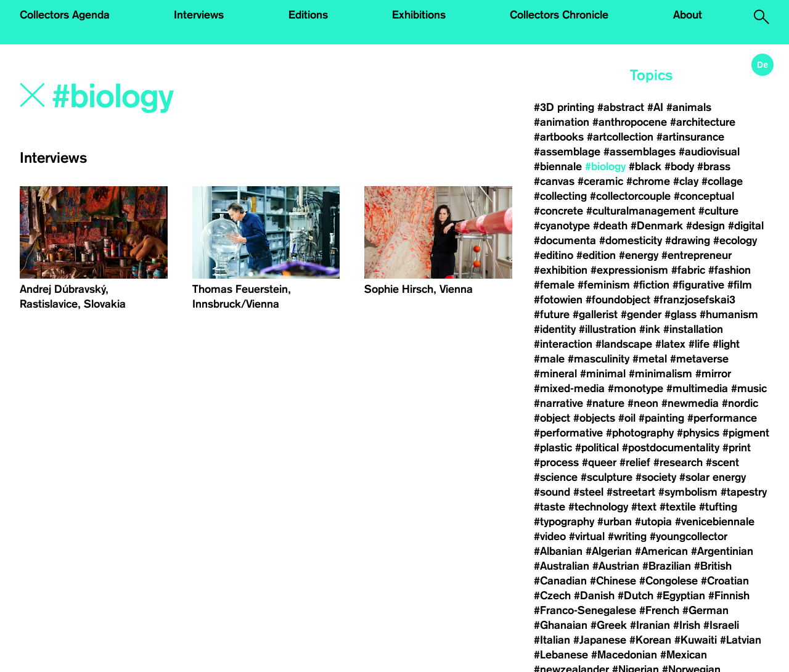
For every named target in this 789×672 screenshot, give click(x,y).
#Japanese (600, 640)
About (688, 15)
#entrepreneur (697, 255)
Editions (308, 15)
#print (737, 448)
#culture (718, 211)
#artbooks (559, 137)
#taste (550, 507)
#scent (722, 462)
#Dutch (636, 596)
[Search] (199, 97)
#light (726, 344)
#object (552, 418)
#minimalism (660, 374)
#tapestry (744, 492)
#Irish (687, 625)
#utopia (653, 522)
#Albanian (558, 551)
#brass (714, 166)
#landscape (624, 344)
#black (645, 166)
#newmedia (690, 403)
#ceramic (600, 181)
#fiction (651, 285)
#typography (564, 522)
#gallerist (595, 314)
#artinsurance (690, 137)
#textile (678, 507)
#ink (650, 329)
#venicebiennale (715, 522)
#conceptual (704, 196)
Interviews (199, 15)
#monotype (636, 388)
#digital (746, 226)
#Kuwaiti (696, 640)
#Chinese (613, 581)
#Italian (552, 640)
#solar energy (713, 477)
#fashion (730, 270)
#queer (599, 462)
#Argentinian (722, 551)
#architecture (703, 122)
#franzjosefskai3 (694, 300)
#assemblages (640, 152)
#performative (568, 433)
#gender (641, 314)
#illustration (607, 329)
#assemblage (567, 152)
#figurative (698, 285)
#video (550, 536)
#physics (698, 433)
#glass (681, 314)
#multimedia (697, 388)
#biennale (558, 166)
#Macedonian (624, 655)
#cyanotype (562, 226)
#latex (670, 344)
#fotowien (558, 300)
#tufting (718, 507)
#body (679, 166)
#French (659, 610)
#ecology (735, 240)
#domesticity (631, 240)
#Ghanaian (561, 625)
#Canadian (560, 581)
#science (556, 477)
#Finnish (729, 596)
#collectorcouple (630, 196)
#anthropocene (630, 122)
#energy (639, 255)
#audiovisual (709, 152)
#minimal (603, 374)
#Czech (552, 596)
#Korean (650, 640)
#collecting (560, 196)
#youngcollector (689, 536)
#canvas (554, 181)
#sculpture (607, 477)
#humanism (729, 314)
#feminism (604, 285)
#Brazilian (667, 566)
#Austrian (616, 566)
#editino (554, 255)
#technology (598, 507)
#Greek (609, 625)
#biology (605, 166)
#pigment (746, 433)
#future (552, 314)
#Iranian (650, 625)
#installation (693, 329)
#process (556, 462)
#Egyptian (681, 596)
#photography (640, 433)
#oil (627, 418)
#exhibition (561, 270)
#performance (722, 418)
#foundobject (618, 300)
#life (699, 344)
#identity (555, 329)
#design (705, 226)
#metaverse (699, 359)
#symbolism (688, 492)
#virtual (587, 536)
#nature (605, 403)
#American (661, 551)
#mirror (713, 374)
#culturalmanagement (641, 211)
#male (549, 359)
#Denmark (657, 226)
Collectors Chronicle (559, 15)
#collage (722, 181)
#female (554, 285)
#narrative (558, 403)
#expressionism (629, 270)
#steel (588, 492)
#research (678, 462)
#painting (661, 418)
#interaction (563, 344)
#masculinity (599, 359)
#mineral (555, 374)
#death (610, 226)
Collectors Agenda (65, 15)
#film (740, 285)
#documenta (565, 240)
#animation (562, 122)
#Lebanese (561, 655)
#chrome (648, 181)
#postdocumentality (671, 448)
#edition (596, 255)
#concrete (558, 211)
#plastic (553, 448)
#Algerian (609, 551)
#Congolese (668, 581)
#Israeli (721, 625)
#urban (615, 522)
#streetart (631, 492)
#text (644, 507)
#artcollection (620, 137)
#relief (635, 462)
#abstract (621, 107)
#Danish (594, 596)
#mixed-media (569, 388)
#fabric (688, 270)
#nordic (740, 403)
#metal (650, 359)
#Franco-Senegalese (585, 610)
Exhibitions (419, 15)
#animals (689, 107)
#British (713, 566)
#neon (643, 403)
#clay (686, 181)
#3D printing (564, 107)
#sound (552, 492)
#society (656, 477)
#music (749, 388)
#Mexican (684, 655)
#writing (627, 536)
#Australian (562, 566)
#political (597, 448)
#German (705, 610)
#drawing (688, 240)
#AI (655, 107)
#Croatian (725, 581)
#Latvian (741, 640)
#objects (594, 418)
